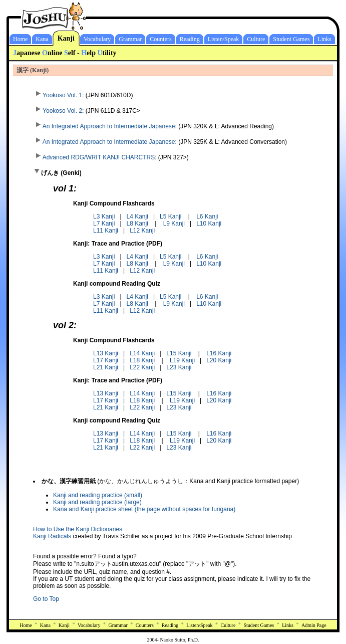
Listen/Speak (224, 39)
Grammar (130, 39)
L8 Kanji (137, 224)
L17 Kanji (106, 360)
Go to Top (46, 599)
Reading (190, 39)
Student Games (291, 39)
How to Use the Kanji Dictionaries (78, 529)
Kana (42, 39)
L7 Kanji (104, 224)
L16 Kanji (219, 353)
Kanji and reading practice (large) (97, 502)
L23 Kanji (179, 367)
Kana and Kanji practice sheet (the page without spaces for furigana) (144, 509)
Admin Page (314, 625)
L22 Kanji (142, 367)
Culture (256, 39)
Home (20, 39)
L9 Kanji (174, 224)
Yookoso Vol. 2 (58, 111)
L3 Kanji (104, 217)
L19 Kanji (182, 360)
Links (324, 39)
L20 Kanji (219, 360)
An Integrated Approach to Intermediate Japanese (104, 126)
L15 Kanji (179, 353)
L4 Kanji (137, 217)
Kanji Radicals (52, 536)
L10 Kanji (209, 224)
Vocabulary (97, 39)
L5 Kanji (170, 217)
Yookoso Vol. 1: (58, 95)
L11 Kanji (106, 231)
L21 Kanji (106, 367)
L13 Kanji (106, 353)
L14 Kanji (142, 353)
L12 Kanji (142, 231)
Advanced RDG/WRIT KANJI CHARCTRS (94, 157)
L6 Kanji (207, 217)
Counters (160, 39)
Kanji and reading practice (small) (98, 495)
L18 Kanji (142, 360)
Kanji (66, 38)
